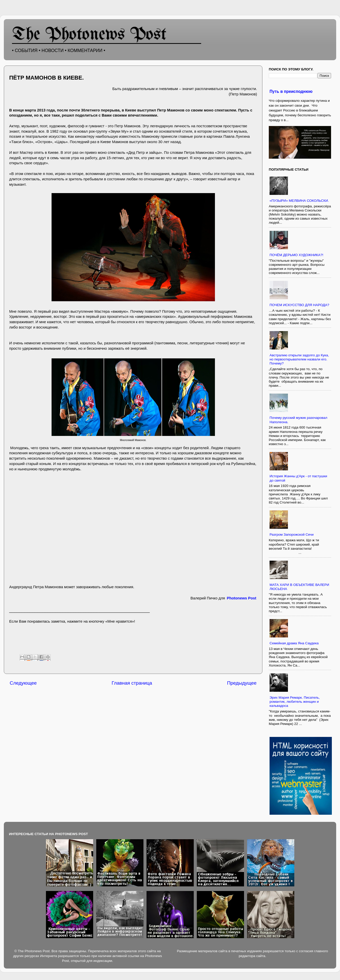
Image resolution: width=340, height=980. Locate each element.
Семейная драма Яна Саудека (294, 643)
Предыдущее (242, 683)
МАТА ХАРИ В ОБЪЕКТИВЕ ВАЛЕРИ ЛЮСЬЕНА (299, 587)
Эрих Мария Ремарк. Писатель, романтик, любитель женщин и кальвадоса (295, 702)
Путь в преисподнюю (291, 91)
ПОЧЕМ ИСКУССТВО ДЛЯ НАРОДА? (299, 305)
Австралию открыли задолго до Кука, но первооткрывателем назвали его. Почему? (299, 359)
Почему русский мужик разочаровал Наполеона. (298, 420)
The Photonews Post (89, 35)
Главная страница (132, 683)
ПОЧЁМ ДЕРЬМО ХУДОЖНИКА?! (296, 255)
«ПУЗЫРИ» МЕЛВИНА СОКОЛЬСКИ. (299, 201)
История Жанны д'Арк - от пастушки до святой (298, 478)
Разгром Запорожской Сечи (292, 535)
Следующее (23, 683)
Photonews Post (242, 598)
